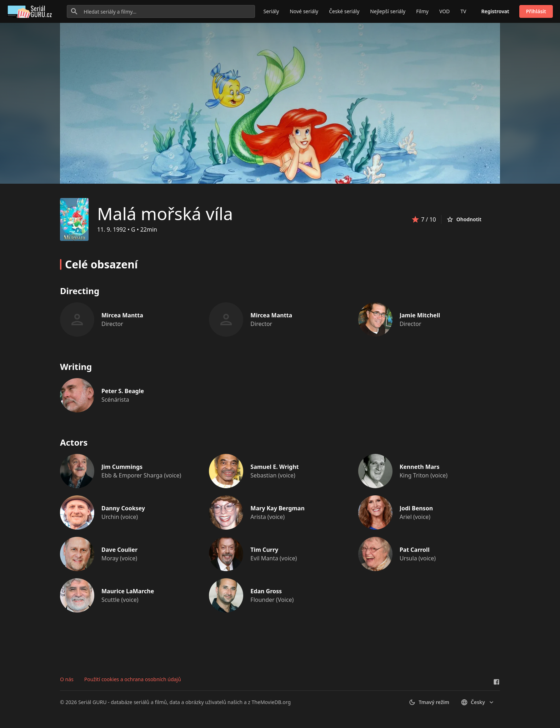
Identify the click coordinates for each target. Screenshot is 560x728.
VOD (444, 11)
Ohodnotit (464, 219)
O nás (67, 679)
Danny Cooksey (123, 508)
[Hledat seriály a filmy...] (161, 11)
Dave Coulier (119, 550)
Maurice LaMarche (128, 591)
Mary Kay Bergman (277, 508)
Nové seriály (304, 11)
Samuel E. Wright (274, 467)
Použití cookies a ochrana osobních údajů (133, 679)
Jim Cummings (122, 467)
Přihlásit (536, 11)
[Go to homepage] (31, 11)
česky (478, 702)
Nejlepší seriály (388, 11)
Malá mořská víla (165, 214)
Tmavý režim (429, 702)
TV (463, 11)
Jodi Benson (416, 508)
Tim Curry (264, 550)
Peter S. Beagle (123, 391)
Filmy (422, 11)
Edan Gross (266, 591)
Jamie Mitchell (420, 315)
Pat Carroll (415, 550)
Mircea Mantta (122, 315)
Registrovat (495, 11)
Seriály (271, 11)
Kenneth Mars (420, 467)
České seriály (344, 11)
